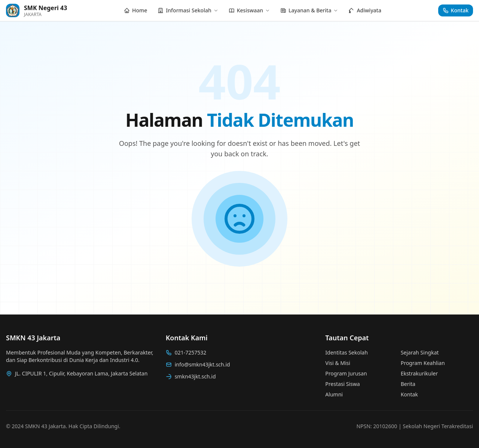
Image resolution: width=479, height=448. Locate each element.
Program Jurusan (346, 373)
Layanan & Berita (309, 10)
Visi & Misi (338, 363)
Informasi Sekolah (188, 10)
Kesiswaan (249, 10)
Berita (408, 384)
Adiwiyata (365, 10)
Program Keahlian (423, 363)
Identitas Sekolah (346, 352)
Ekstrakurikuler (419, 373)
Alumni (334, 394)
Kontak (409, 394)
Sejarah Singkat (420, 352)
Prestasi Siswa (342, 384)
